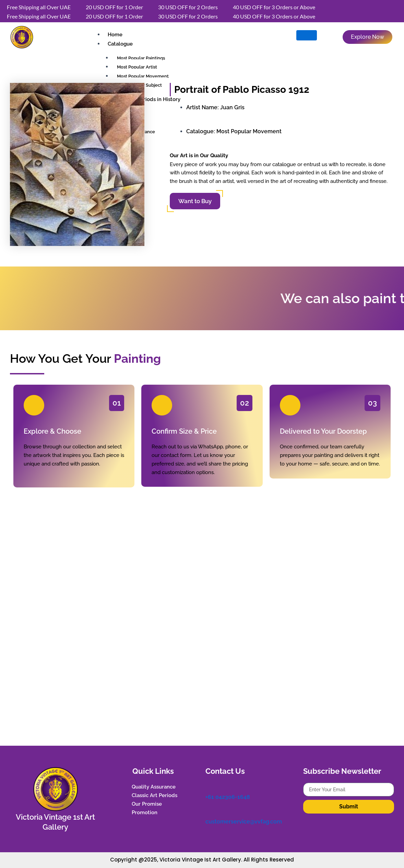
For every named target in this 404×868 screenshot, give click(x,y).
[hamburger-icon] (307, 35)
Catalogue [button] (120, 44)
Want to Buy (195, 201)
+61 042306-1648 (228, 796)
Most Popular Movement (249, 131)
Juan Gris (232, 107)
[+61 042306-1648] (209, 786)
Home (114, 35)
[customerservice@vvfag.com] (209, 810)
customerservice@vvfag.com (244, 820)
